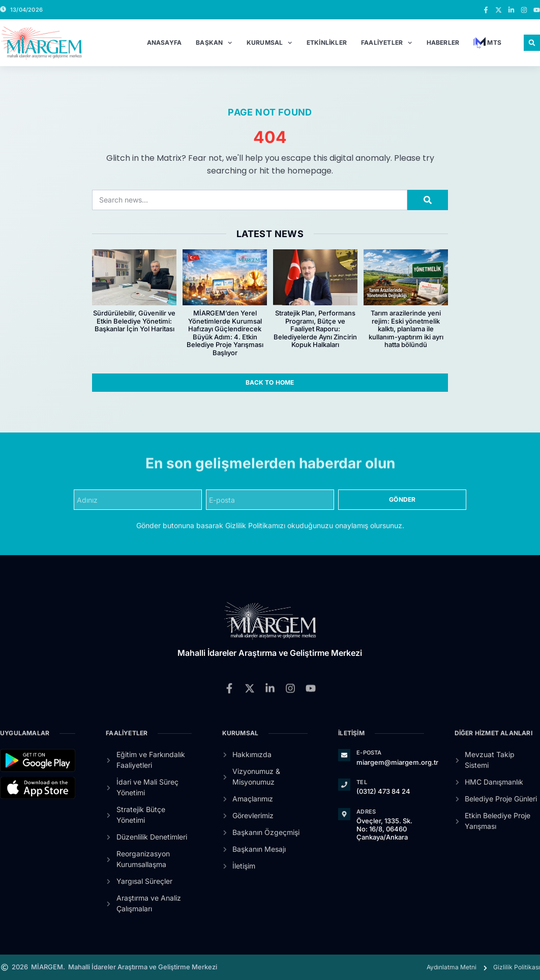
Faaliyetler (387, 43)
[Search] (428, 200)
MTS (487, 43)
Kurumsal (269, 43)
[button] (532, 43)
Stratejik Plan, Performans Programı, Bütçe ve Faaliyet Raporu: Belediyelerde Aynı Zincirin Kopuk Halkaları (315, 329)
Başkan (214, 43)
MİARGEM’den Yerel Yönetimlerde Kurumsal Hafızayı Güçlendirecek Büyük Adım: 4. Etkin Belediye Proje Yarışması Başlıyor (225, 333)
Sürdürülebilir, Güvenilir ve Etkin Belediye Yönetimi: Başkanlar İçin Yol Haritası (134, 321)
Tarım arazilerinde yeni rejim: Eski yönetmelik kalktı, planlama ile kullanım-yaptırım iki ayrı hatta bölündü (406, 329)
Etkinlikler (327, 42)
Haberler (443, 42)
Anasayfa (164, 42)
